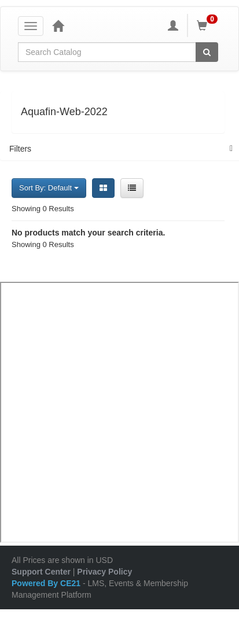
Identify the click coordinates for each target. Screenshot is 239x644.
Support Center (41, 572)
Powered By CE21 (47, 583)
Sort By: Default (49, 188)
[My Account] (173, 25)
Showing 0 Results (43, 209)
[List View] (132, 188)
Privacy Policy (104, 572)
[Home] (58, 25)
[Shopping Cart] (209, 25)
